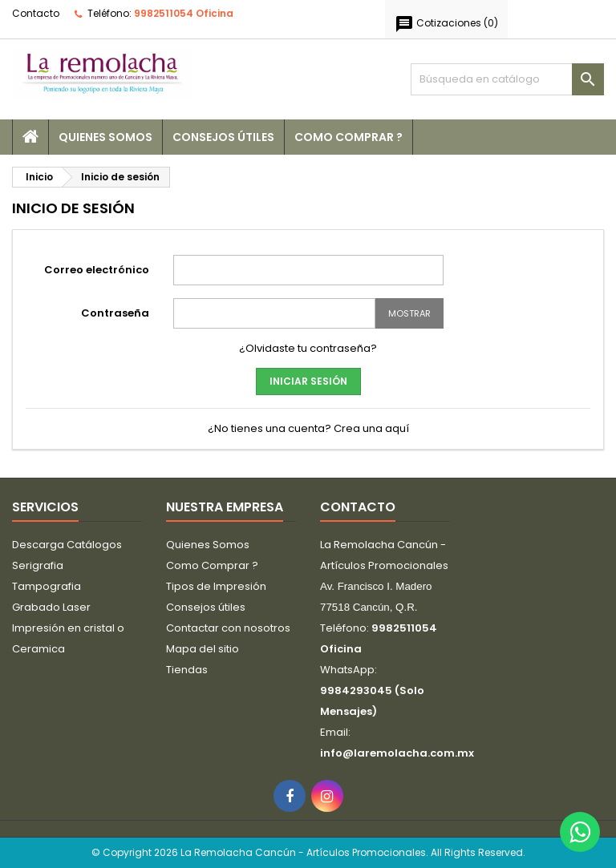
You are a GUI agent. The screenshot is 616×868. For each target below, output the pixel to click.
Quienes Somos (105, 137)
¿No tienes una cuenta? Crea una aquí (308, 428)
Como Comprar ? (349, 137)
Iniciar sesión (308, 381)
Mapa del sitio (203, 649)
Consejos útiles (223, 137)
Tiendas (187, 670)
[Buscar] (507, 79)
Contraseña (115, 313)
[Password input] (274, 313)
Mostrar (409, 313)
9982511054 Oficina (184, 13)
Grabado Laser (51, 607)
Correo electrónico (97, 270)
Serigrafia (38, 565)
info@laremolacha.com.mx (397, 753)
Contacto (36, 13)
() (446, 24)
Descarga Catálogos (67, 545)
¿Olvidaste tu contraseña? (308, 348)
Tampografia (47, 586)
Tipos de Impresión (216, 586)
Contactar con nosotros (228, 628)
